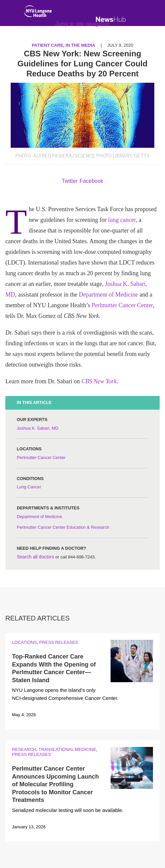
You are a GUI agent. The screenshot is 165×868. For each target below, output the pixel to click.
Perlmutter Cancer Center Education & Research (63, 527)
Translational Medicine (67, 749)
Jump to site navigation (82, 24)
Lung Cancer (29, 487)
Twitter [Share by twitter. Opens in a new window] (70, 181)
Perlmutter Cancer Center (122, 305)
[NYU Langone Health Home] (38, 13)
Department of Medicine (108, 295)
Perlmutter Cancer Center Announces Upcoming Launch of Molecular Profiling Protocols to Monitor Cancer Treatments (55, 784)
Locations (24, 642)
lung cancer (122, 220)
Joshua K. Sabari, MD (37, 428)
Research (24, 749)
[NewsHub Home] (111, 19)
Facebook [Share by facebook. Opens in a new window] (92, 181)
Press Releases (58, 642)
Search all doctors (35, 557)
